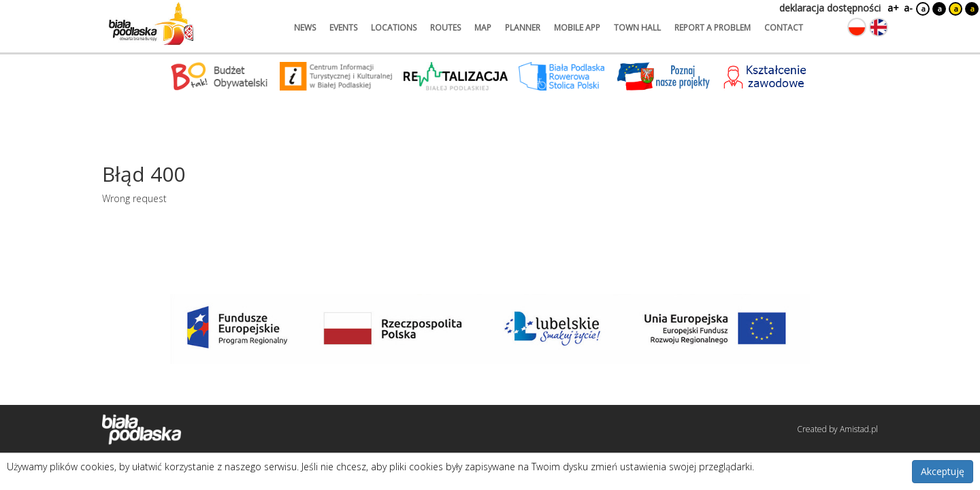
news (305, 28)
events (343, 28)
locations (394, 28)
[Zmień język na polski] (857, 27)
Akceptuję (943, 471)
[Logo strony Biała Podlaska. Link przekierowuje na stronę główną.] (151, 24)
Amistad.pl (859, 429)
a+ (892, 8)
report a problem (713, 28)
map (483, 28)
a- (908, 8)
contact (784, 28)
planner (523, 28)
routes (445, 28)
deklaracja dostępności (830, 8)
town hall (637, 28)
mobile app (577, 28)
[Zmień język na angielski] (879, 27)
